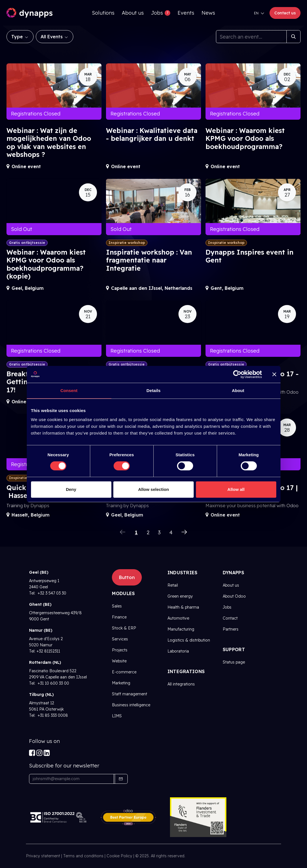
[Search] (293, 37)
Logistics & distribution (189, 640)
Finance (119, 617)
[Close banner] (274, 374)
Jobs (227, 607)
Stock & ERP (124, 628)
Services (120, 639)
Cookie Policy (119, 856)
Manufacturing (181, 629)
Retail (173, 585)
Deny (71, 489)
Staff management (130, 694)
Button (127, 577)
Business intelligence (131, 705)
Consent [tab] (69, 390)
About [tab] (238, 390)
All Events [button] (52, 37)
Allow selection (153, 489)
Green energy (180, 596)
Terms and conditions (83, 856)
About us (231, 585)
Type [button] (18, 37)
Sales (117, 606)
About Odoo (234, 596)
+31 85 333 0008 (52, 715)
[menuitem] (103, 13)
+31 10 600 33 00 (53, 683)
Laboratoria (178, 651)
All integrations (181, 684)
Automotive (178, 618)
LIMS (117, 716)
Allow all (236, 489)
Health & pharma (183, 607)
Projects (120, 650)
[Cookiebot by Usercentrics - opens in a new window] (237, 374)
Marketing (121, 683)
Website (119, 661)
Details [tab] (154, 390)
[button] (121, 779)
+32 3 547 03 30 (51, 593)
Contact (230, 618)
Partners (231, 629)
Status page (234, 662)
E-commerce (124, 672)
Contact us (285, 13)
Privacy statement (43, 856)
